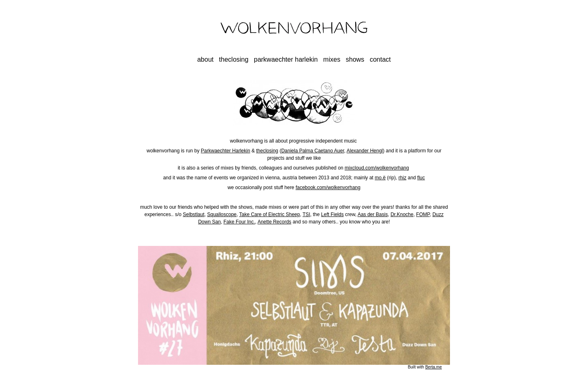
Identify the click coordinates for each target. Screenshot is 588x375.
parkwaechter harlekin (286, 60)
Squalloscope (222, 214)
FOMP (423, 214)
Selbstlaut (194, 214)
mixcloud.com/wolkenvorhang (377, 168)
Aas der (366, 214)
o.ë (382, 178)
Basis (381, 214)
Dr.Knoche (402, 214)
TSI (306, 214)
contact (380, 60)
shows (355, 60)
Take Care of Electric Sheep (270, 214)
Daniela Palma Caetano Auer (313, 151)
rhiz (402, 178)
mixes (332, 60)
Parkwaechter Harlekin (226, 151)
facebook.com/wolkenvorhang (328, 187)
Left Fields (332, 214)
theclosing (234, 60)
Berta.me (433, 367)
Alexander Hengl (365, 151)
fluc (421, 178)
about (205, 60)
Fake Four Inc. (239, 222)
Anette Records (275, 222)
